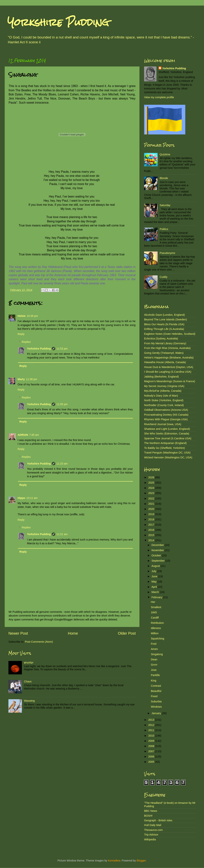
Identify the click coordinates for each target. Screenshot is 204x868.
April (155, 587)
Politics (164, 229)
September (159, 561)
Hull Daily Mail (153, 825)
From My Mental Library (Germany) (165, 343)
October (157, 555)
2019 (152, 514)
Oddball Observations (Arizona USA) (166, 410)
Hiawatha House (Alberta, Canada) (165, 362)
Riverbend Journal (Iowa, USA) (163, 424)
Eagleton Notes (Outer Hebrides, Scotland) (170, 334)
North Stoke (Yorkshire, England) (164, 400)
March (156, 592)
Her (153, 602)
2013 (152, 720)
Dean (154, 659)
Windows (156, 707)
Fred (154, 644)
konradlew (114, 861)
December (158, 545)
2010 (152, 736)
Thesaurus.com (153, 830)
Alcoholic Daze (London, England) (165, 315)
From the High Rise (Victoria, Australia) (167, 348)
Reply (21, 334)
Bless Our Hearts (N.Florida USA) (164, 324)
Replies (26, 342)
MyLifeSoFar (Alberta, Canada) (163, 391)
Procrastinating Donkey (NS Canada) (166, 415)
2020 (152, 509)
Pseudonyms (167, 253)
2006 (152, 757)
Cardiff (155, 618)
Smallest (156, 607)
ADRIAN (23, 435)
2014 (152, 540)
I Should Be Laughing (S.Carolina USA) (168, 372)
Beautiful (156, 691)
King (154, 681)
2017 (152, 525)
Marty (21, 379)
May (154, 582)
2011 (152, 730)
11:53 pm (62, 349)
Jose (154, 670)
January (157, 713)
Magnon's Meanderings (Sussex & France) (170, 381)
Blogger (141, 861)
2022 (152, 499)
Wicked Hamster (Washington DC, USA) (168, 457)
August (156, 566)
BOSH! (148, 816)
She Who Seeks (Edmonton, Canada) (167, 434)
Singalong (157, 654)
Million (155, 633)
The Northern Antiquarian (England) (165, 443)
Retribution (157, 623)
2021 (152, 504)
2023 (152, 493)
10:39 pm (32, 316)
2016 (152, 530)
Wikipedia (150, 839)
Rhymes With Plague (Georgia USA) (166, 419)
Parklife (155, 675)
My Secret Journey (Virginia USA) (164, 386)
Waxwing (29, 701)
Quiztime (165, 154)
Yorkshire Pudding (58, 22)
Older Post (127, 633)
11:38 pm (31, 379)
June (155, 576)
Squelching (157, 639)
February (157, 597)
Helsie (22, 316)
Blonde (164, 178)
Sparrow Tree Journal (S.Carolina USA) (168, 438)
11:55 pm (62, 404)
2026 (152, 477)
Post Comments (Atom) (39, 642)
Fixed (154, 696)
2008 (152, 746)
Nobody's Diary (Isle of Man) (161, 396)
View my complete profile (159, 97)
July (154, 571)
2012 (152, 725)
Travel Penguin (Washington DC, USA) (167, 453)
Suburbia (156, 701)
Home (73, 633)
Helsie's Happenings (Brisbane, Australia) (169, 358)
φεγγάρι (29, 662)
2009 (152, 741)
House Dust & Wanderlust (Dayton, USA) (169, 367)
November (158, 550)
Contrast (156, 686)
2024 (152, 488)
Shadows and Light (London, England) (167, 429)
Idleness (156, 628)
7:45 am (34, 435)
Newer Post (18, 633)
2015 (152, 535)
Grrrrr (154, 665)
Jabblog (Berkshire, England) (162, 377)
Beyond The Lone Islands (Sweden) (166, 319)
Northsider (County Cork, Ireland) (164, 405)
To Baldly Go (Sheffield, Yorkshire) (165, 448)
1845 (154, 612)
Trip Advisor (151, 835)
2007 (152, 751)
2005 (152, 762)
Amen (154, 649)
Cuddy (164, 277)
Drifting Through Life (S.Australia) (164, 329)
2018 (152, 519)
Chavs (28, 681)
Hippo (21, 498)
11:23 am (62, 464)
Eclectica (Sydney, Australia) (161, 338)
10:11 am (32, 498)
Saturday (165, 205)
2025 (152, 483)
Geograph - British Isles (158, 820)
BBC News (151, 811)
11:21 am (62, 534)
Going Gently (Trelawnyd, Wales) (164, 353)
